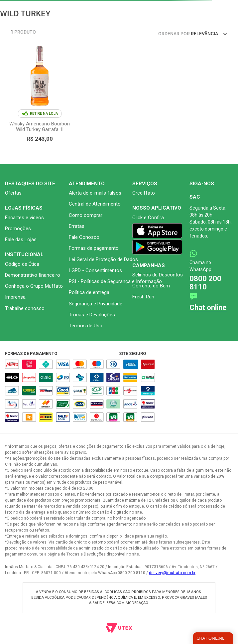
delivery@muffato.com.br (172, 573)
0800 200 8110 (205, 283)
